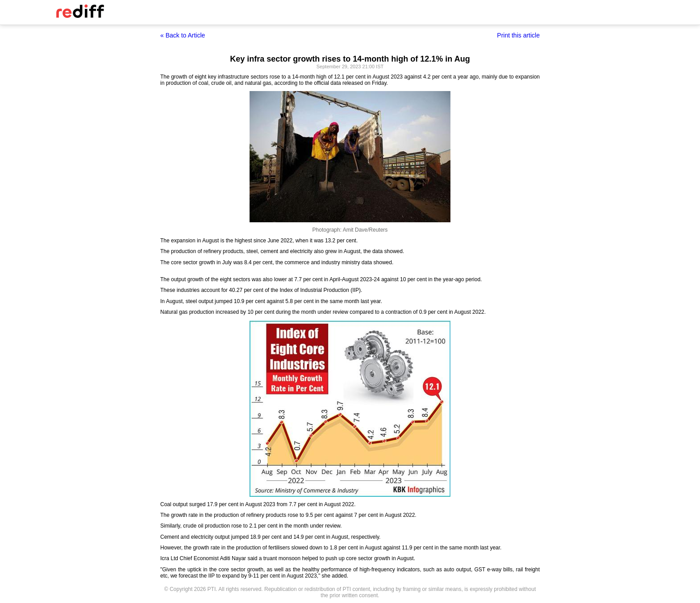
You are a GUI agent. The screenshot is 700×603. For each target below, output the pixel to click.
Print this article (518, 35)
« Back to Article (183, 35)
